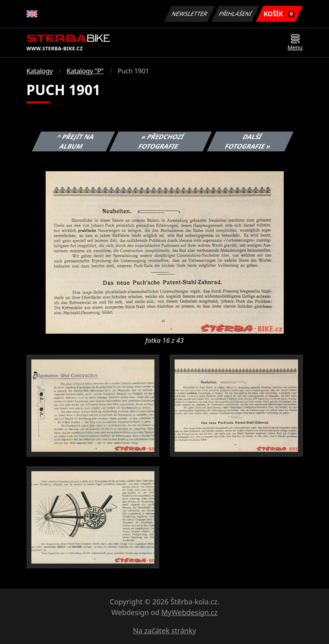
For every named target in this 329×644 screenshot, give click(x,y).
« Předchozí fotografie (162, 141)
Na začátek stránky (164, 631)
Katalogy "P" (85, 71)
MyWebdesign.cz (189, 612)
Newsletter (190, 14)
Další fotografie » (248, 141)
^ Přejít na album (76, 141)
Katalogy (40, 71)
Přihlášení (236, 14)
